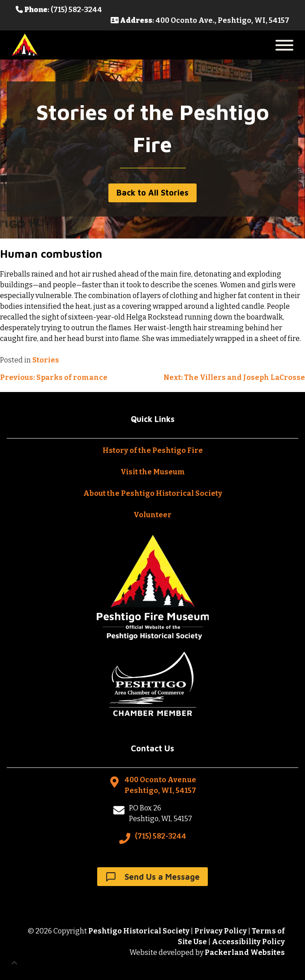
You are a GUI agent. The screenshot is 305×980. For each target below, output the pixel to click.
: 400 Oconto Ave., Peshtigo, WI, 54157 (200, 20)
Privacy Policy (221, 931)
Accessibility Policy (248, 942)
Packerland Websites (245, 952)
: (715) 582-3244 (59, 10)
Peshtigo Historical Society (139, 931)
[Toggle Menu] (284, 45)
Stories (46, 360)
